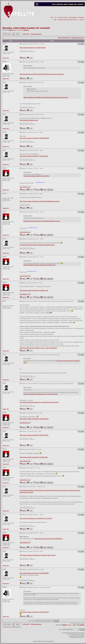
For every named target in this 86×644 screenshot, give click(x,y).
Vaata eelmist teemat (64, 38)
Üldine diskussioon (36, 34)
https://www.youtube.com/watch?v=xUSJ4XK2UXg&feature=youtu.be (40, 201)
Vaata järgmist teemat (77, 38)
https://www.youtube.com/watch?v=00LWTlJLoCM (34, 435)
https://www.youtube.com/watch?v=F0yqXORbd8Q (34, 573)
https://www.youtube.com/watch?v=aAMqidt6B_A (49, 539)
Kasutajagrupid (73, 17)
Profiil (55, 20)
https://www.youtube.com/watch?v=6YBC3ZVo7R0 (34, 612)
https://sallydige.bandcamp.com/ (29, 120)
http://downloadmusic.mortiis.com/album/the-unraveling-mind (37, 245)
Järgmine (26, 30)
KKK (52, 17)
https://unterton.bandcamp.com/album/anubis (33, 48)
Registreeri (81, 17)
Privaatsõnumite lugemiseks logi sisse (68, 20)
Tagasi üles (6, 58)
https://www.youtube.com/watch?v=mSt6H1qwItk (34, 457)
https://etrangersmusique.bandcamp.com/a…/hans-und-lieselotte (38, 348)
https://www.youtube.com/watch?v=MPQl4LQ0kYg (34, 419)
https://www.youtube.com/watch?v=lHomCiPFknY (34, 156)
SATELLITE (26, 34)
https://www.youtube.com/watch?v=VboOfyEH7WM (34, 138)
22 (19, 30)
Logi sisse (82, 20)
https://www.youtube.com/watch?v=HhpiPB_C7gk (34, 290)
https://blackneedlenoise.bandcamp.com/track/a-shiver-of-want (38, 555)
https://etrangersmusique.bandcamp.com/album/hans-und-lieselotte (39, 402)
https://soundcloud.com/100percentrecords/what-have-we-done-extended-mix (42, 74)
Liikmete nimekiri (63, 17)
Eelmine (11, 30)
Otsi (56, 17)
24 (23, 30)
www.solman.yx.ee (25, 187)
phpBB (39, 641)
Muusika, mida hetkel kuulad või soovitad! (26, 28)
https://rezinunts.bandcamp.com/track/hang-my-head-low (36, 518)
